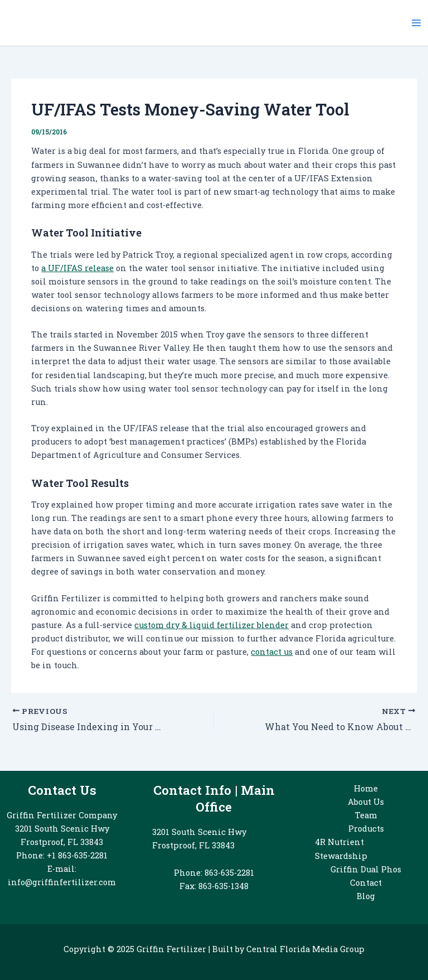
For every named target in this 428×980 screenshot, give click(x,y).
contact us (272, 652)
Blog (366, 896)
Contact (366, 883)
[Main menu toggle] (416, 23)
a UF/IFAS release (77, 268)
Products (366, 829)
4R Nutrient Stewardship (341, 849)
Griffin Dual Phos (366, 869)
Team (366, 815)
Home (366, 788)
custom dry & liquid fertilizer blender (211, 625)
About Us (366, 802)
